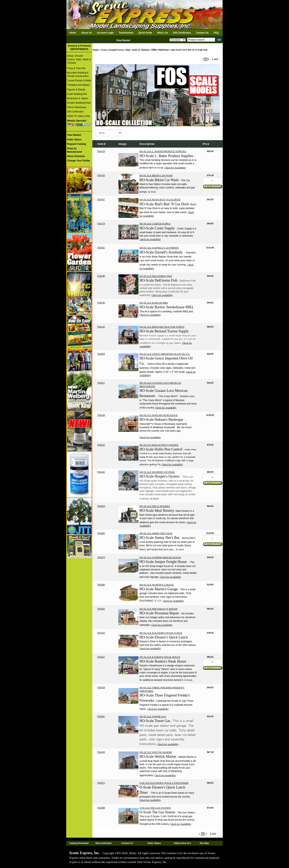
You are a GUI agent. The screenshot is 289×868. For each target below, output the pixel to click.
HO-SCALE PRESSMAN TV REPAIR (158, 609)
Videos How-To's (182, 843)
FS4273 (101, 557)
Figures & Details (76, 90)
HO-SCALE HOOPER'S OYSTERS (157, 472)
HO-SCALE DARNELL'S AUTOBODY (159, 248)
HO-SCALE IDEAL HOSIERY (155, 506)
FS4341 (101, 716)
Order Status (154, 843)
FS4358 (101, 752)
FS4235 (101, 445)
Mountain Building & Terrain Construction (78, 74)
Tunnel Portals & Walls (79, 81)
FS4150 (101, 175)
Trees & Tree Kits (76, 68)
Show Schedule (103, 843)
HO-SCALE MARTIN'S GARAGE (157, 585)
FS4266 (101, 533)
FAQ (216, 33)
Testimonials (126, 33)
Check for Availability (175, 168)
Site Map (204, 843)
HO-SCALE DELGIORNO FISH (156, 276)
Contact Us (202, 33)
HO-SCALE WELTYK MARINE (156, 752)
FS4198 (101, 276)
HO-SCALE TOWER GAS (153, 717)
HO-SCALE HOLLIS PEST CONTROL (159, 445)
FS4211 (101, 383)
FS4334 (101, 687)
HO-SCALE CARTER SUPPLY (155, 224)
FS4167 (101, 199)
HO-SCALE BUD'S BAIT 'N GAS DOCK (160, 200)
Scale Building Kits (77, 94)
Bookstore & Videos (78, 98)
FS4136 (101, 303)
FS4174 (101, 224)
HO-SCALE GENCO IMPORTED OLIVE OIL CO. (165, 354)
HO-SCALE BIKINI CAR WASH (156, 176)
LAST (215, 59)
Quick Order (145, 33)
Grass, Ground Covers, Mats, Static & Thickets (79, 59)
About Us (86, 33)
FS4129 (101, 151)
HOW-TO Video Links (79, 116)
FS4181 (101, 248)
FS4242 (101, 472)
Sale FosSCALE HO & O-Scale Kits (189, 50)
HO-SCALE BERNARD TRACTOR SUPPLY (162, 327)
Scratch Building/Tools (79, 103)
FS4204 (101, 354)
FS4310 (101, 633)
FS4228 (101, 415)
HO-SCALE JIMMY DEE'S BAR (156, 533)
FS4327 (101, 657)
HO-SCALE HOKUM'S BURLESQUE (159, 415)
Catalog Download (79, 843)
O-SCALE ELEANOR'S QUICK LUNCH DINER (164, 783)
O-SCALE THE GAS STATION (155, 808)
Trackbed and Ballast (78, 85)
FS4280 (101, 585)
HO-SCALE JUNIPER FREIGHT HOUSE (160, 558)
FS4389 (101, 808)
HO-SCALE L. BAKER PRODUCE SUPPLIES (163, 151)
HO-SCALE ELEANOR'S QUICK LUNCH (161, 633)
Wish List (163, 33)
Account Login (105, 33)
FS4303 (101, 609)
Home (73, 33)
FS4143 (101, 327)
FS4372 (101, 783)
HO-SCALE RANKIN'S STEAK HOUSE (160, 657)
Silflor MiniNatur (160, 50)
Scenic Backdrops (77, 107)
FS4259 (101, 506)
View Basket (123, 40)
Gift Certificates (182, 33)
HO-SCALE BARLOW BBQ (154, 303)
